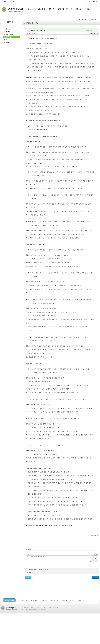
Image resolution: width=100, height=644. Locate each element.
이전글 (28, 578)
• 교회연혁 (44, 600)
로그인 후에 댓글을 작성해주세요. (59, 559)
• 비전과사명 (35, 600)
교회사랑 (7, 42)
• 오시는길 (81, 600)
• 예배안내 (72, 600)
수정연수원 (13, 2)
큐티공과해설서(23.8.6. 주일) (39, 570)
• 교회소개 (64, 600)
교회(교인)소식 (9, 29)
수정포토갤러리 (9, 34)
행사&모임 (7, 32)
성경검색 (5, 2)
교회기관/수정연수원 (65, 9)
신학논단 (51, 9)
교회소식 (79, 9)
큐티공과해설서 (9, 37)
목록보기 (95, 578)
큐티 (6, 40)
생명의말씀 (41, 9)
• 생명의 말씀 (25, 600)
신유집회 (88, 9)
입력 (94, 559)
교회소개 (31, 9)
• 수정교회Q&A (54, 600)
